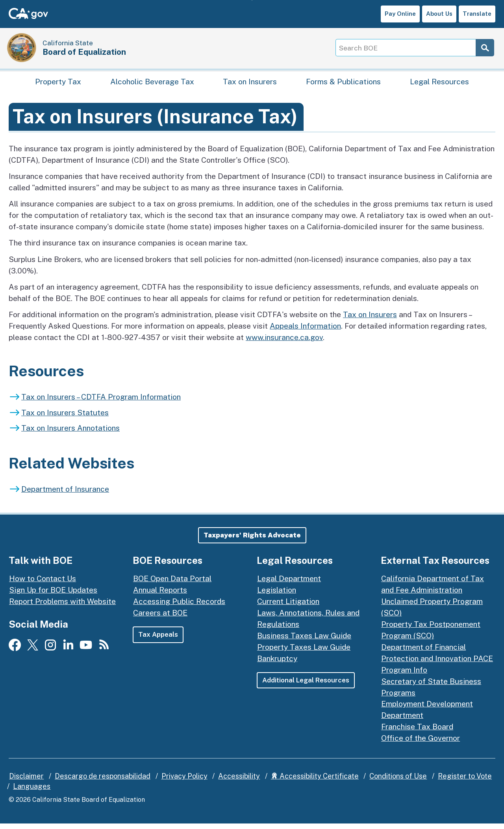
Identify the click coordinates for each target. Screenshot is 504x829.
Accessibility (239, 782)
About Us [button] (439, 14)
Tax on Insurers (250, 85)
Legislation (277, 595)
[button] (252, 541)
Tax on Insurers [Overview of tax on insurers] (370, 320)
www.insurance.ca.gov (284, 343)
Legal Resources (439, 85)
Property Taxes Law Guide (304, 652)
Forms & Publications (343, 85)
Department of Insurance (65, 494)
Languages (32, 792)
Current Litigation (288, 607)
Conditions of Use (398, 782)
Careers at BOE (160, 618)
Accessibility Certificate (315, 782)
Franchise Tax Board (417, 732)
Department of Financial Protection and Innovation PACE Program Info (437, 664)
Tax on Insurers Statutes (65, 418)
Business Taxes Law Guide (304, 641)
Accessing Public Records (179, 607)
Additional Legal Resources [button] (307, 686)
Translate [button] (477, 14)
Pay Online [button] (400, 14)
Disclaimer (26, 782)
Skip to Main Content (252, 0)
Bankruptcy (277, 664)
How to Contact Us (43, 584)
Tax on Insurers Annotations (70, 433)
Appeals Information (305, 331)
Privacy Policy (184, 782)
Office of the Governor (421, 743)
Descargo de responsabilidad (103, 782)
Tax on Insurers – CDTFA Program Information (101, 402)
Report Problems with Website (62, 607)
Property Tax (58, 85)
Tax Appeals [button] (158, 640)
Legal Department (289, 584)
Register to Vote (465, 782)
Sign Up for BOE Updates (53, 595)
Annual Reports (160, 595)
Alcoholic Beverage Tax (152, 85)
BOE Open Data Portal (172, 584)
